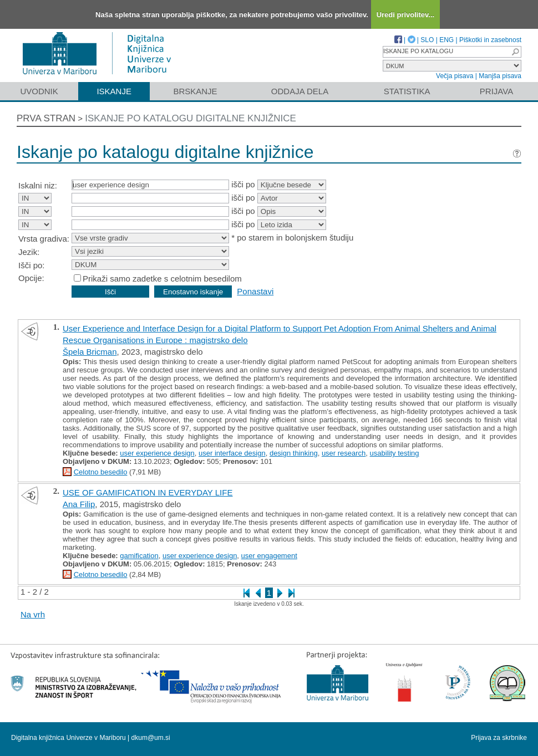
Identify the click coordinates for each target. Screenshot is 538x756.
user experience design (157, 453)
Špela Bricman (90, 352)
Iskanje (114, 91)
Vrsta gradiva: (44, 239)
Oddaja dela (300, 91)
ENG (446, 40)
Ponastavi (255, 291)
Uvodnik (39, 91)
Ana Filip (79, 504)
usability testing (395, 453)
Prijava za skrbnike (499, 738)
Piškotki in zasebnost (490, 40)
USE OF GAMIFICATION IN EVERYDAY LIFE (148, 492)
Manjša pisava (500, 76)
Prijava (496, 91)
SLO (427, 40)
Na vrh (33, 614)
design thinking (294, 453)
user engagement (269, 556)
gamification (139, 556)
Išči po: (32, 265)
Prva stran (46, 118)
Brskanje (195, 91)
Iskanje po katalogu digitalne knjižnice (191, 118)
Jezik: (29, 252)
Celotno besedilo (101, 472)
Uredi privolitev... (406, 15)
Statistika (407, 91)
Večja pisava (455, 76)
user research (344, 453)
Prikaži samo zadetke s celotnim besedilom (162, 279)
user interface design (232, 453)
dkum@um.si (151, 738)
